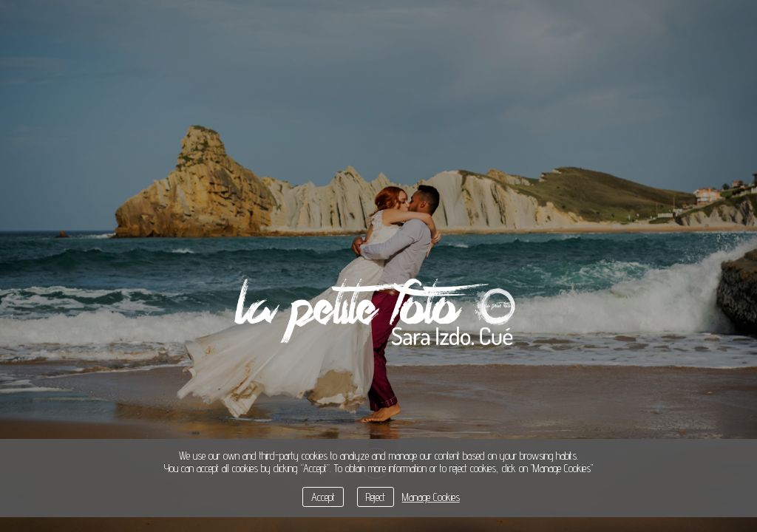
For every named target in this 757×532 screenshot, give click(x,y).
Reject (376, 497)
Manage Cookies (431, 497)
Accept (323, 497)
